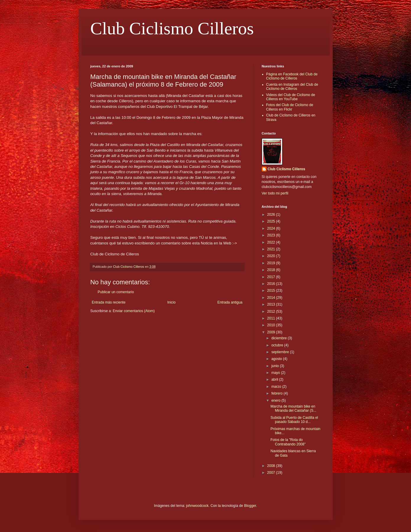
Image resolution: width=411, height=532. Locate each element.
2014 (272, 298)
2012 (272, 312)
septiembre (281, 352)
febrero (277, 393)
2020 (272, 256)
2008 (272, 466)
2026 (272, 215)
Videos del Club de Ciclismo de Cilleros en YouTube (291, 97)
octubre (278, 345)
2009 (272, 332)
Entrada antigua (230, 302)
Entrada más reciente (109, 302)
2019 (272, 263)
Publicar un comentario (116, 292)
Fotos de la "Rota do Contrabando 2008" (288, 442)
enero (276, 400)
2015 (272, 291)
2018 (272, 270)
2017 (272, 277)
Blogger (250, 506)
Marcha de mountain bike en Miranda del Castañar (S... (293, 408)
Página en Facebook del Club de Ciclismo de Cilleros (292, 76)
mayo (276, 373)
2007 (272, 473)
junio (276, 366)
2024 (272, 228)
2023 (272, 235)
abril (275, 379)
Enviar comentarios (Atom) (134, 311)
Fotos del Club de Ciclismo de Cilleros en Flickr (290, 107)
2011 (272, 318)
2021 (272, 249)
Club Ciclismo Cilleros (172, 28)
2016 (272, 284)
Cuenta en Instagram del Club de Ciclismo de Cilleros (292, 87)
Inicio (171, 302)
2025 (272, 221)
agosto (277, 359)
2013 (272, 304)
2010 (272, 325)
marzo (277, 387)
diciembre (279, 338)
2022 (272, 242)
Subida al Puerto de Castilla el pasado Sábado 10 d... (294, 420)
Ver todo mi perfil (275, 193)
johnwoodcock (197, 506)
